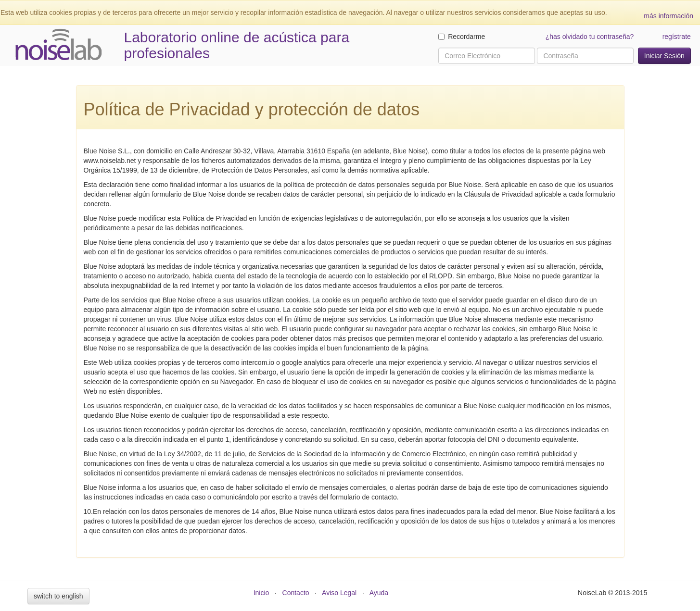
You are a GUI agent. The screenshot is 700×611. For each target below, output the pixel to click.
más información (668, 16)
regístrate (677, 37)
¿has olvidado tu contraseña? (590, 37)
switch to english (58, 596)
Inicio (261, 593)
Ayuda (379, 593)
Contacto (296, 593)
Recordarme (462, 37)
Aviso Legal (339, 593)
